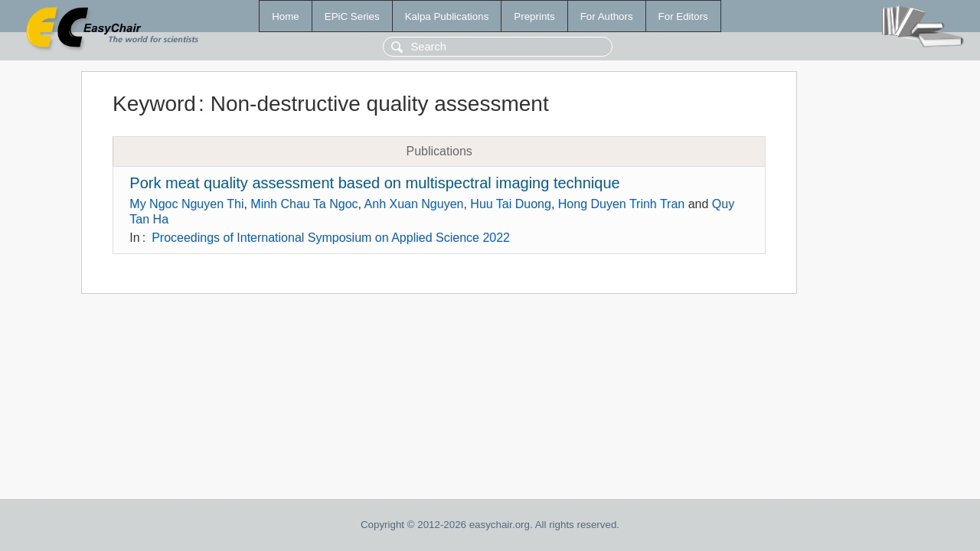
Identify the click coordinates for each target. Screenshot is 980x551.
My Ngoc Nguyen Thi (186, 204)
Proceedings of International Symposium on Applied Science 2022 (331, 238)
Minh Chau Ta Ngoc (304, 204)
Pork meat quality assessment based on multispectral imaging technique (374, 183)
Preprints (534, 16)
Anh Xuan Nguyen (414, 204)
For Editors (683, 16)
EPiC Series (352, 16)
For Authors (607, 16)
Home (286, 16)
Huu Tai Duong (511, 204)
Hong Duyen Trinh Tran (621, 204)
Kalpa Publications (447, 16)
